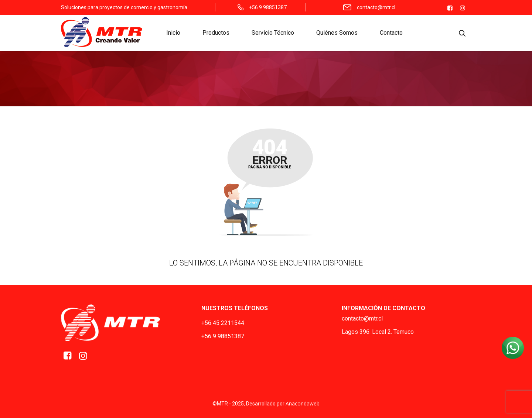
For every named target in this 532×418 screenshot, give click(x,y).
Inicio (173, 33)
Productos (216, 33)
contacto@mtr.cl (362, 318)
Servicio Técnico (273, 33)
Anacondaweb (303, 403)
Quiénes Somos (337, 33)
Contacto (391, 33)
